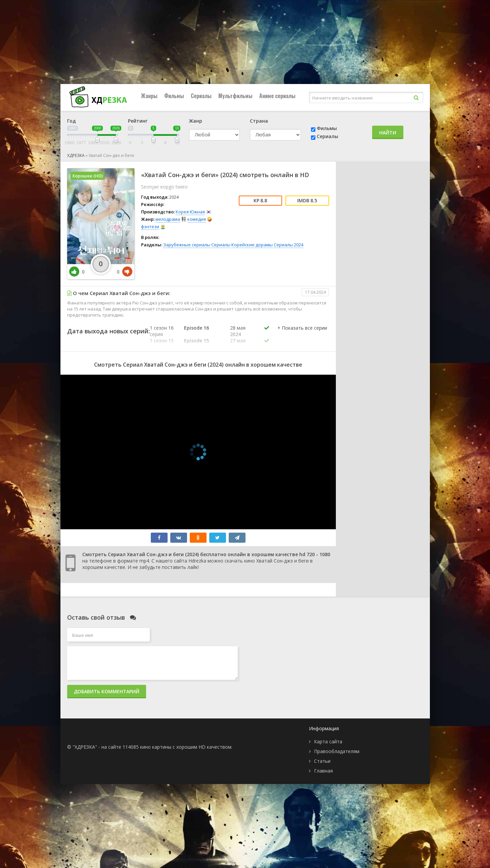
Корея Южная (190, 212)
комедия (197, 219)
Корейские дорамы (252, 245)
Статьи (322, 761)
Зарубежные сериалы (187, 245)
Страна (259, 121)
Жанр (196, 121)
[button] (302, 335)
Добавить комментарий (107, 691)
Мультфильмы (235, 96)
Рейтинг (138, 121)
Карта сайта (328, 741)
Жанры (149, 96)
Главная (323, 771)
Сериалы (201, 96)
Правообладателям (337, 751)
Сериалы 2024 (288, 245)
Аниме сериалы (277, 96)
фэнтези (150, 226)
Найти (388, 133)
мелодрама (168, 219)
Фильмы (174, 96)
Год (72, 121)
